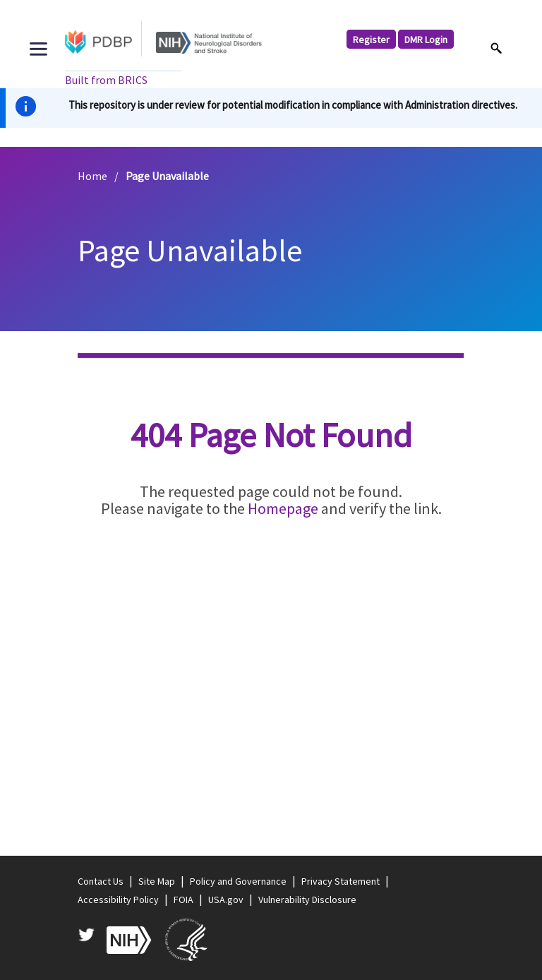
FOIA (183, 900)
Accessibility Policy (118, 900)
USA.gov (226, 900)
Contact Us (101, 881)
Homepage (283, 508)
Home (92, 176)
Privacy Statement (341, 881)
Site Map (157, 881)
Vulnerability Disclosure (307, 900)
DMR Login (426, 40)
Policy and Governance (238, 881)
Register (371, 40)
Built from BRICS (106, 80)
